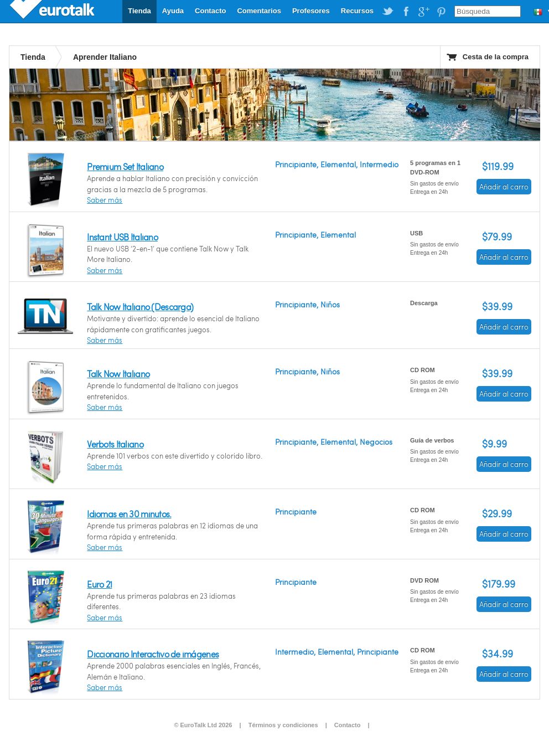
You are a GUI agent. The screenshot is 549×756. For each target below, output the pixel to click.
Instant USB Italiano (122, 237)
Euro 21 (99, 584)
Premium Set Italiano (125, 166)
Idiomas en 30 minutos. (129, 514)
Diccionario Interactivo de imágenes (153, 654)
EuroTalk (53, 11)
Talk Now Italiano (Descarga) (140, 307)
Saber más (105, 200)
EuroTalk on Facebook (406, 12)
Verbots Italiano (115, 444)
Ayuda (173, 11)
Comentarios (259, 11)
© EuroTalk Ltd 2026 (203, 725)
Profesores (311, 11)
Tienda (139, 11)
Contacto (210, 11)
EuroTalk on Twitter (388, 12)
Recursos (357, 11)
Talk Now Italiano (118, 374)
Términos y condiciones (283, 725)
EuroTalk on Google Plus (423, 12)
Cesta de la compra (496, 57)
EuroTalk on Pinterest (441, 12)
